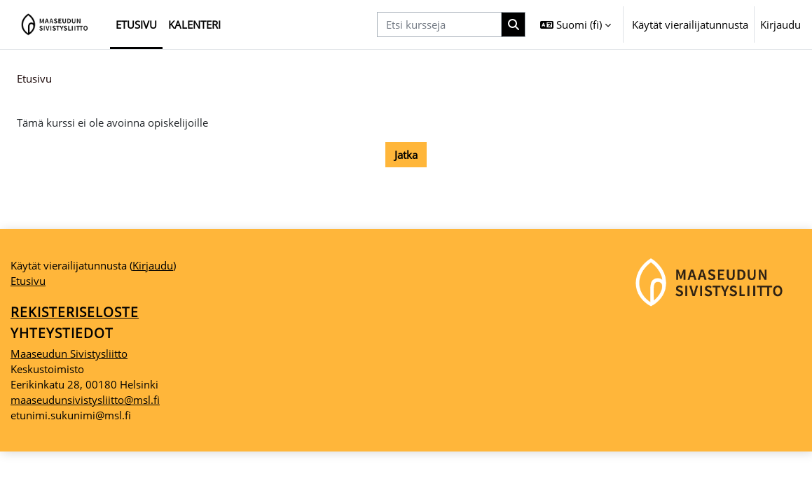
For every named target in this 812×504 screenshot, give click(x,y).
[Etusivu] (55, 24)
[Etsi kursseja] (439, 24)
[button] (576, 24)
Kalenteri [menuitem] (194, 24)
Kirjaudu (780, 24)
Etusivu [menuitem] (136, 24)
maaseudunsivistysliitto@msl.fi (85, 452)
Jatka (406, 155)
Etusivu (34, 79)
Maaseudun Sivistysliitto (69, 405)
